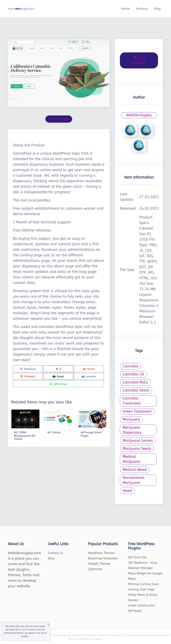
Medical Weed (135, 470)
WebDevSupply (139, 115)
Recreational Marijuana (134, 480)
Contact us (55, 553)
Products (142, 9)
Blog (157, 9)
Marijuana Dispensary (132, 430)
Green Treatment (137, 411)
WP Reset (135, 611)
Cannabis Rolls (135, 382)
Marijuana (131, 419)
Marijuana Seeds (137, 449)
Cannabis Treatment (132, 401)
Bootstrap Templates (103, 558)
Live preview (139, 60)
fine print (23, 630)
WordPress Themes (101, 553)
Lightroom (95, 569)
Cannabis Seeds (136, 390)
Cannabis (130, 366)
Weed (127, 491)
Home (125, 9)
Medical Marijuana (131, 459)
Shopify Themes (99, 564)
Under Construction (142, 606)
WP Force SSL (137, 557)
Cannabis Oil (134, 374)
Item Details (59, 119)
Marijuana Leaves (138, 441)
